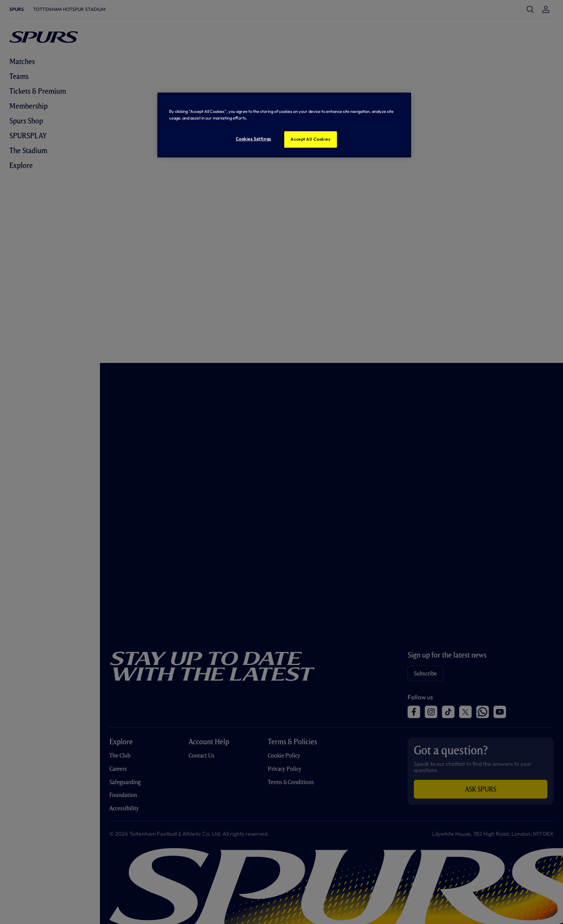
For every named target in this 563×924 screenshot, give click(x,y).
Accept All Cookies (310, 139)
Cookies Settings (254, 139)
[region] (284, 125)
